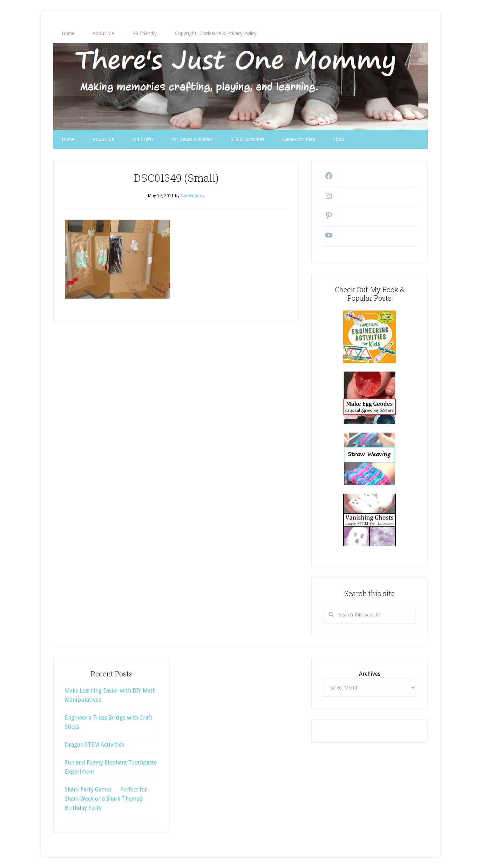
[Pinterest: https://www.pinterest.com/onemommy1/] (327, 218)
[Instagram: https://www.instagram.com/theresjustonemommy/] (327, 198)
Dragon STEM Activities (94, 745)
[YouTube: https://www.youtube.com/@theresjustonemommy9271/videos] (327, 238)
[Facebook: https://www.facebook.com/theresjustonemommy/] (327, 178)
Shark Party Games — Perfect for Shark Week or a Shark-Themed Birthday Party (106, 799)
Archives (370, 674)
